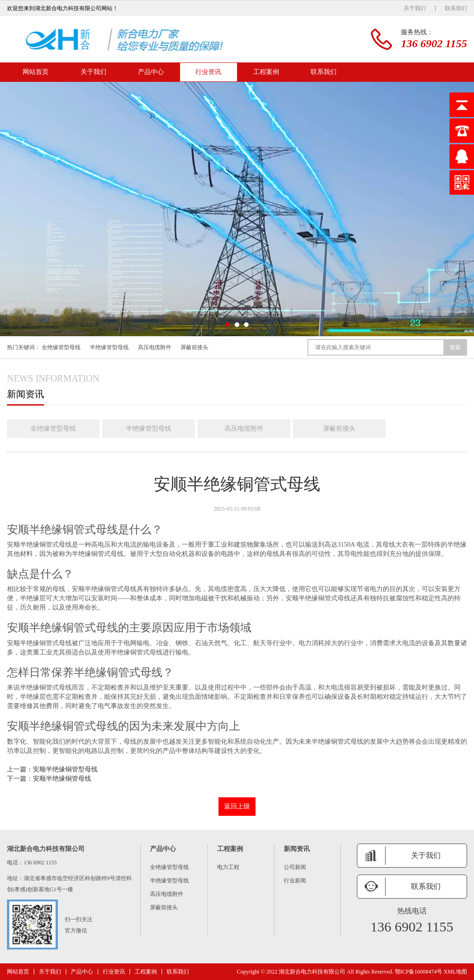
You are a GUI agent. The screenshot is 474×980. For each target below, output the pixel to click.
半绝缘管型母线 (109, 347)
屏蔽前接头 (194, 347)
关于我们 (415, 8)
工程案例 (266, 72)
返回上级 (237, 806)
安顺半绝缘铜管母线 (62, 779)
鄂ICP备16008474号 (419, 972)
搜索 (455, 347)
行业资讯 (208, 72)
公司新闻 (295, 867)
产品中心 (151, 72)
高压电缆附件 (155, 347)
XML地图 (455, 972)
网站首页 (36, 72)
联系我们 (456, 8)
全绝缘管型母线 (61, 347)
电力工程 (228, 867)
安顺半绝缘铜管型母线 (65, 769)
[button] (228, 325)
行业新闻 (295, 881)
